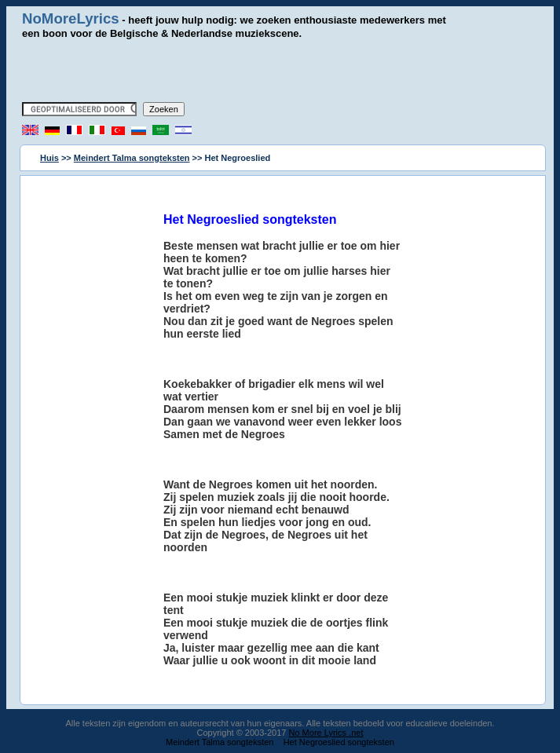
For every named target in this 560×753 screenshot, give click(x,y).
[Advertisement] (280, 71)
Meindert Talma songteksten (132, 158)
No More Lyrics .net (326, 733)
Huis (49, 158)
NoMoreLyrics (71, 18)
